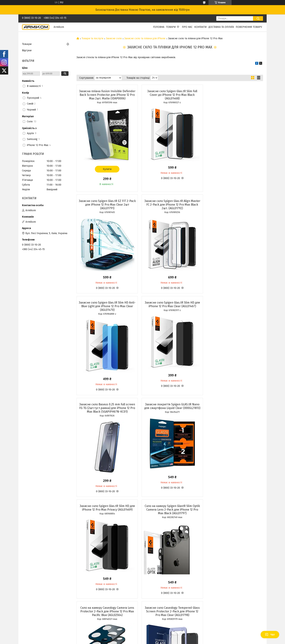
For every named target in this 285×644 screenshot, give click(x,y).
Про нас (187, 27)
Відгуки (27, 50)
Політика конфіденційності (162, 641)
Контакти (200, 27)
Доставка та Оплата (221, 27)
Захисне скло (114, 39)
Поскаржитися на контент (133, 641)
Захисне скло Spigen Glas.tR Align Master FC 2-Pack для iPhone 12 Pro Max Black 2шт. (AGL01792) (106, 205)
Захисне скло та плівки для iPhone (145, 39)
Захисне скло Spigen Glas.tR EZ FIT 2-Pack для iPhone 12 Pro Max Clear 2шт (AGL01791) (233, 95)
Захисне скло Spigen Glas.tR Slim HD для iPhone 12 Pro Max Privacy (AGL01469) (233, 304)
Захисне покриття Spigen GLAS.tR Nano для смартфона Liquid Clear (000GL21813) (170, 306)
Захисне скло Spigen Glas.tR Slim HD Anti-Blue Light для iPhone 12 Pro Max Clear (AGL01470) (170, 205)
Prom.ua (160, 637)
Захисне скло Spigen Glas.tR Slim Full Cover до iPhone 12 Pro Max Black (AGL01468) (170, 95)
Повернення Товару (249, 27)
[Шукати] (258, 18)
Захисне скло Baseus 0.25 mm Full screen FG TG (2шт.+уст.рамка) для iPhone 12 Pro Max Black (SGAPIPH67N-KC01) (106, 308)
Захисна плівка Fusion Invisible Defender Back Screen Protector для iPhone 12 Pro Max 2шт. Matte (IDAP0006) (106, 95)
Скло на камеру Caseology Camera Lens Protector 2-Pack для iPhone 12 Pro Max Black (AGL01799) (106, 513)
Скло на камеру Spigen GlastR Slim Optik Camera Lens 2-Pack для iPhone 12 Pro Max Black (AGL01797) (106, 412)
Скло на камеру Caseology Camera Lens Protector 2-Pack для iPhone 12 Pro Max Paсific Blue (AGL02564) (170, 412)
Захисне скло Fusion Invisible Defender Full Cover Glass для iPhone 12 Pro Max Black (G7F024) (170, 513)
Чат (270, 635)
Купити (106, 169)
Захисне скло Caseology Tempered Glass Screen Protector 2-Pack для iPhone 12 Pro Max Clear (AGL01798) (233, 412)
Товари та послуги (92, 39)
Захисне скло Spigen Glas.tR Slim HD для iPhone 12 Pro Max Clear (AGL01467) (233, 203)
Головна (159, 27)
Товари (171, 27)
